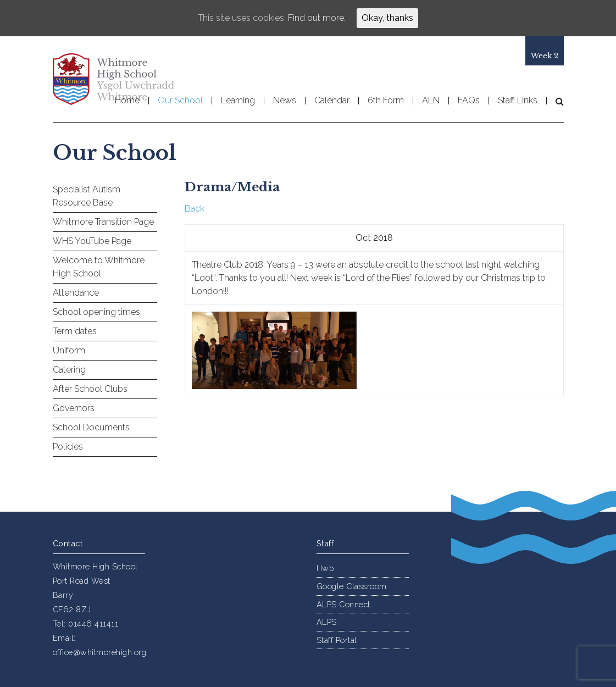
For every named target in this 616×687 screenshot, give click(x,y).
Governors (74, 408)
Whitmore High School (113, 79)
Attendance (76, 293)
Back (195, 209)
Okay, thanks (387, 18)
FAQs (469, 101)
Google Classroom (352, 586)
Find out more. (317, 18)
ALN (431, 101)
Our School (115, 153)
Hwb (325, 568)
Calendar (332, 101)
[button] (555, 101)
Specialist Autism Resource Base (87, 196)
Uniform (69, 350)
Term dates (75, 331)
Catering (69, 370)
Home (127, 101)
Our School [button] (180, 101)
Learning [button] (238, 101)
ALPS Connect (343, 604)
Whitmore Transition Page (103, 222)
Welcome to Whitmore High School (99, 267)
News (285, 101)
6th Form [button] (386, 101)
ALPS (327, 622)
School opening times (96, 312)
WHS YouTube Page (92, 241)
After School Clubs (90, 389)
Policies (68, 447)
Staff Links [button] (518, 101)
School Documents (91, 427)
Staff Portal (337, 640)
